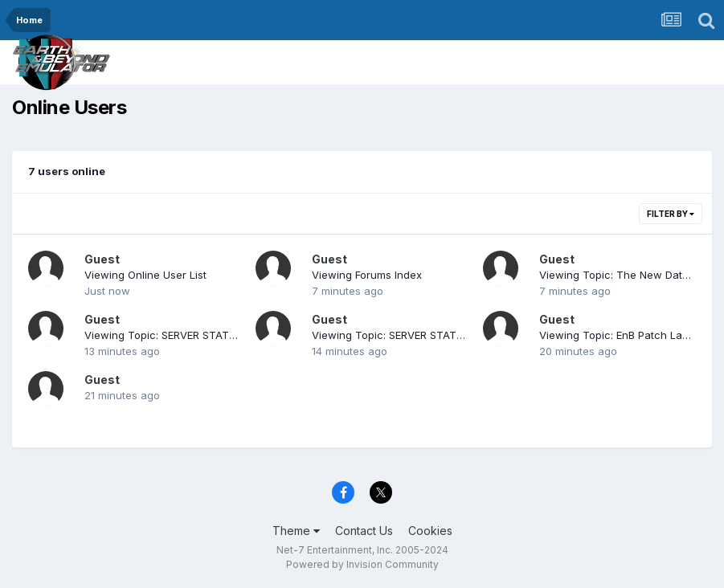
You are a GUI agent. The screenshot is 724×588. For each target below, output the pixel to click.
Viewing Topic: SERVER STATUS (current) (187, 335)
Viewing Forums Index (367, 275)
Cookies (430, 531)
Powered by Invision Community (362, 564)
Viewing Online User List (145, 275)
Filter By (671, 214)
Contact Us (364, 531)
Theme (296, 531)
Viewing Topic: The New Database (626, 275)
